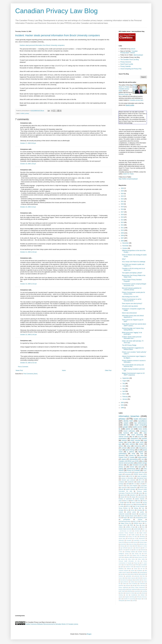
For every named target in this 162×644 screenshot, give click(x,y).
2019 (123, 207)
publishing (130, 591)
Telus (137, 525)
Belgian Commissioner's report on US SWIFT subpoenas (133, 374)
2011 (123, 228)
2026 (123, 188)
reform (122, 593)
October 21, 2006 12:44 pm (28, 252)
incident (22, 113)
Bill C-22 (136, 521)
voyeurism (124, 488)
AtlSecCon (138, 548)
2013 (123, 222)
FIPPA (128, 555)
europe (130, 442)
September (126, 378)
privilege (121, 484)
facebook (126, 433)
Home (64, 370)
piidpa (120, 474)
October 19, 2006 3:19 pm (28, 207)
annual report (122, 538)
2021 (123, 201)
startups (122, 546)
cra (138, 527)
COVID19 (137, 531)
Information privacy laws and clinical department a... (133, 316)
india (139, 578)
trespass (139, 599)
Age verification (124, 548)
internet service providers (126, 463)
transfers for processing (129, 599)
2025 (123, 191)
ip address (130, 452)
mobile (124, 584)
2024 (123, 194)
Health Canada (135, 535)
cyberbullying (123, 454)
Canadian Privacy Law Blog (56, 11)
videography (122, 601)
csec (143, 508)
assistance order (129, 567)
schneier (124, 448)
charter (134, 497)
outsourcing (138, 446)
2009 (123, 233)
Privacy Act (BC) (133, 536)
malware (133, 582)
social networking (137, 435)
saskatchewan (131, 469)
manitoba (139, 582)
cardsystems (134, 439)
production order (134, 495)
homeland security (138, 465)
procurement (142, 589)
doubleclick (131, 482)
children (121, 527)
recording (145, 591)
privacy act (122, 467)
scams (138, 593)
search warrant (136, 503)
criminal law (133, 455)
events (126, 574)
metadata (140, 510)
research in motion (130, 593)
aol (143, 461)
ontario (126, 423)
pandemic (121, 586)
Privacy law (136, 563)
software (143, 595)
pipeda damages (131, 489)
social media (137, 529)
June (124, 386)
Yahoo (131, 518)
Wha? (124, 259)
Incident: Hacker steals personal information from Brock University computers (57, 35)
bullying (136, 508)
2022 (123, 199)
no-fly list (132, 476)
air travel (141, 437)
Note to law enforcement (129, 313)
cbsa (143, 525)
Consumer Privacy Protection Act (127, 533)
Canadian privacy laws (136, 100)
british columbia (135, 440)
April (124, 391)
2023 (123, 196)
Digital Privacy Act (126, 523)
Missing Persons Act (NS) (141, 557)
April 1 (132, 548)
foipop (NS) (121, 542)
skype (122, 504)
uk (146, 446)
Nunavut (123, 559)
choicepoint (143, 431)
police (120, 501)
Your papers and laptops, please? (132, 273)
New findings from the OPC (130, 297)
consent (133, 570)
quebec (142, 512)
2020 (123, 204)
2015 (123, 217)
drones (133, 510)
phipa (129, 446)
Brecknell (143, 550)
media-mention (142, 457)
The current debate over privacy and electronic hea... (133, 366)
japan (131, 580)
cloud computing (141, 425)
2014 (123, 220)
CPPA (143, 531)
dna (127, 510)
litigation (141, 452)
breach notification (129, 431)
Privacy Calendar (125, 66)
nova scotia (143, 429)
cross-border (141, 497)
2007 (123, 238)
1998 (123, 408)
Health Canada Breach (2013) (129, 516)
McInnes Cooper (124, 94)
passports (128, 586)
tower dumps (130, 546)
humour (132, 467)
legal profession (124, 582)
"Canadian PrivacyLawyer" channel (129, 52)
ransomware (137, 591)
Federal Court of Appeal (139, 555)
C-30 (141, 484)
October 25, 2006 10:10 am (28, 363)
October (125, 248)
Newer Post (19, 370)
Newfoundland (122, 536)
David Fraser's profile (127, 64)
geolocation (129, 576)
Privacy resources (126, 62)
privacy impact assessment (138, 587)
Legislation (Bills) (128, 557)
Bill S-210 (136, 550)
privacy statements (133, 589)
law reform (144, 580)
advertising (142, 536)
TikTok (137, 565)
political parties (132, 512)
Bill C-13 (134, 484)
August (125, 381)
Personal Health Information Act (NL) (129, 561)
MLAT (143, 535)
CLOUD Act (144, 521)
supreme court (130, 504)
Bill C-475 (123, 550)
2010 (123, 230)
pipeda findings (130, 450)
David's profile (130, 105)
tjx (140, 469)
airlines (121, 446)
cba (128, 497)
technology (139, 504)
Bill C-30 (141, 480)
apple (122, 567)
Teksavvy (131, 565)
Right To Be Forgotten (139, 506)
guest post (129, 542)
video (142, 455)
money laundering (133, 584)
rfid (133, 437)
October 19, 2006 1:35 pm (28, 164)
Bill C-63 (129, 550)
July (124, 383)
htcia (144, 576)
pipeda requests (140, 499)
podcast (133, 49)
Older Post (108, 370)
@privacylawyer (138, 55)
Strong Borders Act (125, 508)
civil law (143, 569)
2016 (123, 215)
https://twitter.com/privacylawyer (128, 179)
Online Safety (141, 559)
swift (127, 484)
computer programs (123, 570)
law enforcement (141, 423)
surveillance (143, 421)
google (125, 427)
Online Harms (131, 559)
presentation (123, 544)
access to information (127, 478)
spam (140, 467)
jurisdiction (137, 580)
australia (144, 439)
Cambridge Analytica (130, 552)
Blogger (89, 634)
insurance (144, 578)
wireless (128, 601)
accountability (144, 565)
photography (127, 520)
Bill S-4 (128, 506)
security (145, 503)
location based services (125, 529)
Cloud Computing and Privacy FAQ (131, 69)
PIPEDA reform (138, 523)
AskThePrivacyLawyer (125, 521)
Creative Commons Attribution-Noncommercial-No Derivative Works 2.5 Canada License (52, 624)
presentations (123, 439)
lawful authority (130, 444)
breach (123, 497)
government (124, 495)
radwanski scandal (124, 514)
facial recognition (142, 476)
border (140, 493)
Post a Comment (23, 367)
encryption (129, 540)
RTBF (131, 525)
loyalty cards (141, 482)
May (124, 389)
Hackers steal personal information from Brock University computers (42, 45)
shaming (121, 595)
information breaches (129, 416)
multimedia (142, 584)
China (139, 501)
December (126, 243)
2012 (123, 225)
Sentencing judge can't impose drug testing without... (133, 329)
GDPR (120, 557)
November (126, 246)
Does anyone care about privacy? (132, 303)
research (134, 514)
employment (133, 488)
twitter (136, 546)
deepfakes (135, 572)
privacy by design (133, 544)
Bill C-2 (133, 501)
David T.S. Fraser (124, 87)
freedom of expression (125, 499)
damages (121, 510)
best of (134, 538)
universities (144, 486)
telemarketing (134, 459)
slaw (127, 595)
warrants (133, 448)
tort (139, 450)
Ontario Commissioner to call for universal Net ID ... (132, 300)
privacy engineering (124, 587)
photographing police (141, 518)
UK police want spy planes (130, 306)
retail (142, 454)
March (124, 394)
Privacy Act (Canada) (133, 470)
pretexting (128, 474)
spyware (121, 597)
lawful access (138, 427)
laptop (136, 433)
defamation (121, 540)
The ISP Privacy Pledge (129, 345)
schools (143, 593)
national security (124, 437)
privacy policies (122, 589)
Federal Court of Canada (126, 457)
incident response (131, 578)
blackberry (121, 569)
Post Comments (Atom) (30, 374)
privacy (27, 113)
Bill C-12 (127, 501)
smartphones (134, 595)
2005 (123, 403)
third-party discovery (142, 597)
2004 (123, 405)
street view (144, 495)
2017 (123, 212)
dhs (128, 465)
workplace (121, 482)
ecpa (122, 574)
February (125, 397)
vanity (133, 454)
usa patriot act (143, 514)
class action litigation (132, 486)
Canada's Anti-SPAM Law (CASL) (129, 461)
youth (134, 601)
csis (143, 459)
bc (120, 429)
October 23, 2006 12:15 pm (28, 284)
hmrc (143, 527)
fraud (128, 503)
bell (129, 538)
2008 (123, 236)
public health (122, 591)
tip (121, 599)
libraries (124, 476)
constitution (140, 570)
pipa (120, 444)
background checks (140, 567)
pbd (133, 586)
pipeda (124, 459)
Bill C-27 (145, 548)
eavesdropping (143, 572)
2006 (123, 241)
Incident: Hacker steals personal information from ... (132, 338)
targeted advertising (130, 597)
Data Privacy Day (137, 554)
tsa (144, 599)
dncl (146, 493)
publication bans (143, 544)
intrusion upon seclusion (129, 480)
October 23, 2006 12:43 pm (28, 335)
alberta (126, 425)
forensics (121, 576)
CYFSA (120, 552)
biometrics (122, 455)
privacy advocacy (141, 586)
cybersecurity (142, 538)
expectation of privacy (139, 540)
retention (124, 440)
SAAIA (125, 565)
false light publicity (141, 574)
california (129, 569)
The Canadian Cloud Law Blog (130, 60)
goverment (137, 576)
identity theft (128, 421)
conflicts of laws (130, 527)
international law (124, 580)
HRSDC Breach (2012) (140, 474)
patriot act (129, 429)
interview (135, 542)
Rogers (125, 518)
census (136, 569)
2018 (123, 209)
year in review (143, 546)
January (125, 399)
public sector (140, 442)
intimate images (143, 542)
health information (140, 419)
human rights (122, 578)
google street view (139, 472)
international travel (142, 478)
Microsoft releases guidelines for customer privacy (132, 289)
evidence (132, 574)
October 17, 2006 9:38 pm (28, 143)
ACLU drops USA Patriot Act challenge (134, 262)
